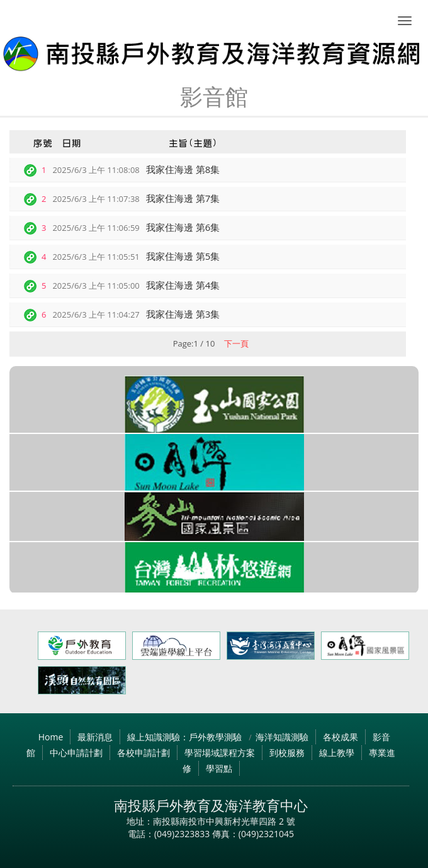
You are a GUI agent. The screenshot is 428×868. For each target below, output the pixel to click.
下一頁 (236, 343)
